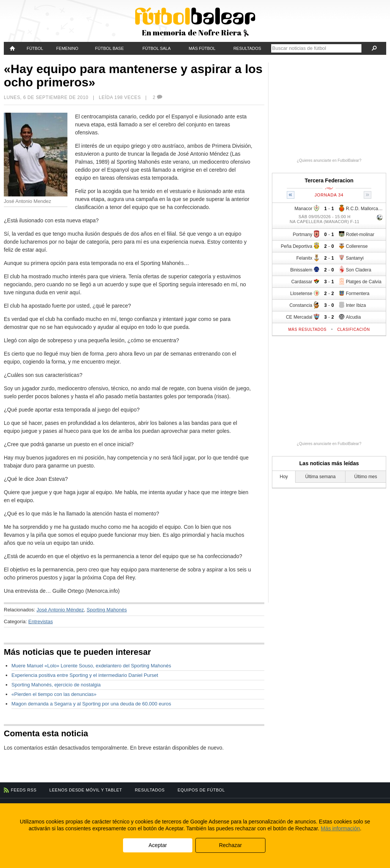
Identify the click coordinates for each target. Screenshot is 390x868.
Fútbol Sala (157, 48)
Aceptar (158, 845)
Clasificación (353, 329)
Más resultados (308, 329)
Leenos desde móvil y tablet (86, 790)
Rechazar (230, 845)
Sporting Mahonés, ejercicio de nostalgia (56, 685)
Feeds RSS (24, 790)
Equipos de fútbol (201, 790)
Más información (340, 828)
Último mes (366, 477)
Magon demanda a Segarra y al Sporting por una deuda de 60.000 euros (91, 704)
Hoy (284, 477)
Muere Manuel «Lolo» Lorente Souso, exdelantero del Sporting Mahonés (91, 666)
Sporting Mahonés (107, 610)
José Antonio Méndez (60, 610)
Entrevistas (40, 621)
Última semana (320, 477)
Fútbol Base (109, 48)
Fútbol (35, 48)
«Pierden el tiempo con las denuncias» (54, 694)
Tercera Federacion (329, 180)
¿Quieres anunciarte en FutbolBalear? (329, 160)
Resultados (247, 48)
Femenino (67, 48)
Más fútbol (202, 48)
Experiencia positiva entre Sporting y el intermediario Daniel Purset (85, 675)
